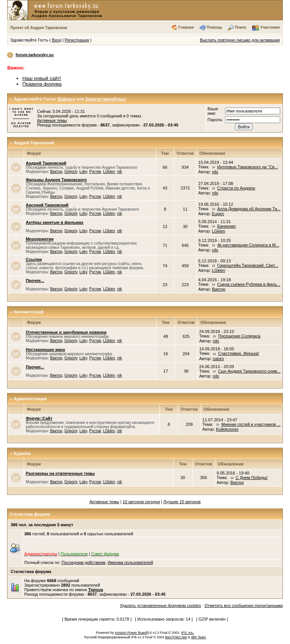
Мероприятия (40, 239)
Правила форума (42, 84)
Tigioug (96, 590)
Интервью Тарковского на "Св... (248, 167)
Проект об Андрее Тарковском (39, 28)
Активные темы (52, 120)
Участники (270, 27)
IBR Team (198, 637)
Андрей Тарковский (34, 143)
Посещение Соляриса (239, 336)
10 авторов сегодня (141, 502)
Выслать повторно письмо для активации (240, 40)
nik (120, 172)
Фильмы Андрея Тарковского (56, 180)
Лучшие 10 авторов (182, 502)
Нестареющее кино (45, 350)
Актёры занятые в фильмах (55, 222)
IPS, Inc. (188, 633)
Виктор (56, 172)
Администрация (30, 399)
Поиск (241, 27)
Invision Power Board (131, 633)
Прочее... (35, 280)
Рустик (95, 172)
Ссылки (34, 259)
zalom (218, 359)
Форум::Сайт (39, 418)
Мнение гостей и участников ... (251, 424)
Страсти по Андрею (236, 188)
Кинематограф (29, 312)
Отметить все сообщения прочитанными (243, 605)
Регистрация (77, 40)
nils (215, 172)
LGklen (109, 172)
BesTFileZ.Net (176, 637)
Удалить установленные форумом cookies (161, 605)
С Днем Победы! (252, 478)
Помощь (215, 27)
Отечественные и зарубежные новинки (66, 332)
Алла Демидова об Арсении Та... (249, 209)
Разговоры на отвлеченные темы (60, 473)
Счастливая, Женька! (239, 353)
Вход (56, 40)
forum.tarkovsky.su (35, 55)
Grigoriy (71, 172)
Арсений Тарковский (47, 205)
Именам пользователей (130, 562)
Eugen (218, 214)
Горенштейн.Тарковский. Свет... (248, 265)
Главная (186, 27)
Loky (83, 172)
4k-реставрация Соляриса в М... (248, 245)
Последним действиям (83, 562)
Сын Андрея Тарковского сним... (249, 371)
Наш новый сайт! (42, 78)
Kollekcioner (227, 429)
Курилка (22, 453)
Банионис (226, 226)
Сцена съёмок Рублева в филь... (249, 284)
